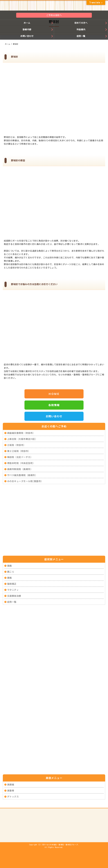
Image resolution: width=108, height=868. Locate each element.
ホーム (27, 23)
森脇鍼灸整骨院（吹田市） (21, 433)
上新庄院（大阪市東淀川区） (22, 439)
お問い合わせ (27, 36)
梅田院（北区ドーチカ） (20, 457)
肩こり (11, 572)
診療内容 (27, 30)
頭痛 (9, 566)
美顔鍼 (11, 784)
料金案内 (81, 30)
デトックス (13, 797)
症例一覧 (81, 36)
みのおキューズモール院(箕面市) (25, 481)
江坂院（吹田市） (16, 445)
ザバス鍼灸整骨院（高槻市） (22, 475)
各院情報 (54, 405)
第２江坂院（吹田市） (19, 451)
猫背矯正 (12, 584)
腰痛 (9, 578)
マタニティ (13, 590)
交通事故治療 (14, 596)
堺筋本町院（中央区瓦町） (21, 463)
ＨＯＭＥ (54, 394)
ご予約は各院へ (54, 15)
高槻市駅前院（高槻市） (20, 469)
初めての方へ (81, 23)
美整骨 (11, 790)
